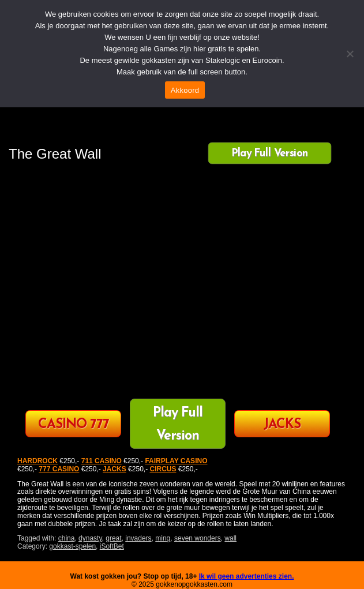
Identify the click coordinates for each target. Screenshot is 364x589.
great (113, 538)
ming (163, 538)
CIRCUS (163, 469)
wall (230, 538)
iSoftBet (112, 546)
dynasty (90, 538)
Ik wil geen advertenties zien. (247, 576)
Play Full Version (270, 154)
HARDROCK (37, 461)
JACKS (282, 425)
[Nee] (350, 54)
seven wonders (198, 538)
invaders (138, 538)
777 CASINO (59, 469)
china (67, 538)
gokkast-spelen (72, 546)
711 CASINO (102, 461)
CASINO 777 (74, 425)
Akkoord (185, 90)
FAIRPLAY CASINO (176, 461)
